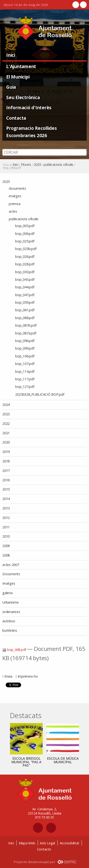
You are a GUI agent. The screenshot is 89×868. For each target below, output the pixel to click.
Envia (8, 676)
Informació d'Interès (29, 107)
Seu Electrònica (23, 97)
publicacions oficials (59, 165)
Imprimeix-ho (28, 676)
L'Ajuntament (21, 66)
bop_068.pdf (15, 650)
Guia (11, 87)
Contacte (44, 849)
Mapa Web (27, 843)
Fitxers (26, 165)
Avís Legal (47, 843)
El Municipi (18, 77)
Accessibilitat (70, 843)
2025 (37, 165)
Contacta (16, 118)
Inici (11, 55)
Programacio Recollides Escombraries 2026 (32, 132)
